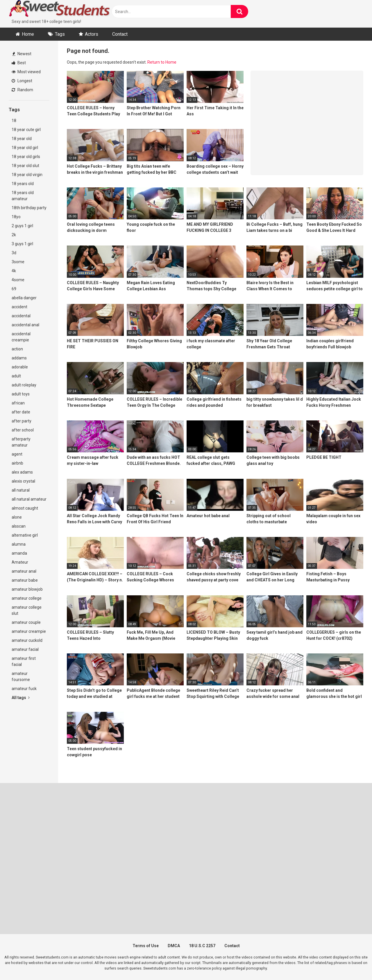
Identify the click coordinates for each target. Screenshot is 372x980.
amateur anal (24, 571)
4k (14, 271)
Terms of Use (146, 946)
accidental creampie (21, 337)
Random (22, 90)
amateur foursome (21, 677)
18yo (16, 217)
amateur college (27, 598)
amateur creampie (29, 631)
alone (17, 517)
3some (18, 262)
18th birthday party (29, 208)
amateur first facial (24, 661)
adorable (20, 367)
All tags (21, 698)
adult (16, 376)
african (18, 403)
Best (19, 63)
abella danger (24, 298)
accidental (21, 316)
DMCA (174, 946)
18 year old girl (25, 148)
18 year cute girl (26, 130)
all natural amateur (29, 499)
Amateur (20, 562)
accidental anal (25, 325)
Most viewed (26, 72)
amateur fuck (24, 689)
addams (19, 358)
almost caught (25, 508)
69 (14, 289)
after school (23, 430)
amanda (19, 553)
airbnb (17, 463)
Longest (22, 81)
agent (17, 454)
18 (14, 121)
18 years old (23, 184)
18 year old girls (26, 157)
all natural (21, 490)
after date (21, 412)
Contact (120, 34)
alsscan (19, 526)
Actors (92, 34)
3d (14, 253)
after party (22, 421)
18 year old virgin (27, 175)
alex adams (22, 472)
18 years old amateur (23, 196)
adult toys (21, 394)
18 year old (22, 139)
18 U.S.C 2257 (202, 946)
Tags (60, 34)
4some (18, 280)
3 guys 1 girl (22, 244)
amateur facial (25, 649)
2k (14, 235)
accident (19, 307)
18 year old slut (25, 166)
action (17, 349)
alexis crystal (23, 481)
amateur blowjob (27, 589)
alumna (19, 544)
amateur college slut (27, 610)
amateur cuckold (27, 640)
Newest (22, 54)
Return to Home (162, 62)
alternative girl (25, 535)
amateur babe (25, 580)
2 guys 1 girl (22, 226)
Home (28, 34)
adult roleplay (24, 385)
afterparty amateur (21, 442)
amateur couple (26, 622)
